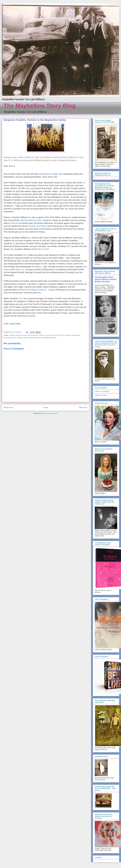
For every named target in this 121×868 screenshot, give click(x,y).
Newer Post (8, 408)
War (40, 249)
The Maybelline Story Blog (40, 106)
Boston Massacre (33, 335)
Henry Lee (20, 270)
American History (15, 335)
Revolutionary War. (33, 220)
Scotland (20, 338)
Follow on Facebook (102, 391)
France (63, 335)
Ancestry (24, 335)
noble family (76, 335)
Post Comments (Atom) (50, 413)
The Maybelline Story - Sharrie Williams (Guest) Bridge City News (106, 279)
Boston (33, 226)
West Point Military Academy (33, 290)
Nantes (69, 335)
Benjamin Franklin (50, 174)
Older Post (83, 408)
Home (46, 408)
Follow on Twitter (101, 395)
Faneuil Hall (16, 223)
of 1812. (46, 249)
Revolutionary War (10, 338)
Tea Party (41, 226)
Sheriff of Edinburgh (30, 338)
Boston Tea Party (46, 335)
